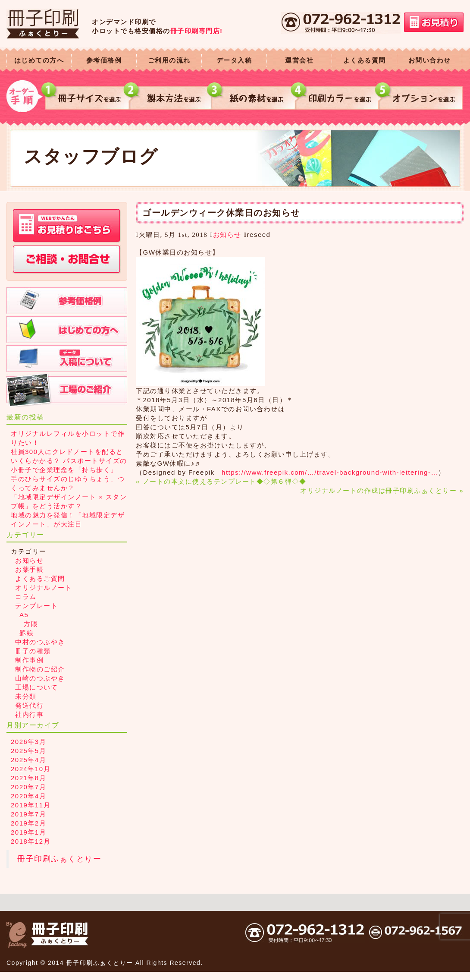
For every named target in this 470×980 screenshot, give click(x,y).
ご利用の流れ (169, 60)
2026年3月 (28, 742)
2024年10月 (31, 769)
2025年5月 (28, 751)
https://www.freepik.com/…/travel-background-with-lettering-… (330, 472)
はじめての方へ (39, 60)
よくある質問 (365, 60)
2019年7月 (28, 814)
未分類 (26, 696)
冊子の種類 (33, 651)
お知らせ (227, 235)
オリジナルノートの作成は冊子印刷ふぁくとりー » (382, 490)
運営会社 (299, 60)
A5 (24, 615)
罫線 (27, 633)
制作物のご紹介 (40, 669)
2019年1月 (28, 832)
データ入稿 (234, 60)
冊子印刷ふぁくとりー (59, 859)
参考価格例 (104, 60)
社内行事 (29, 714)
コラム (26, 597)
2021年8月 (28, 778)
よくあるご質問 (40, 578)
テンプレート (36, 606)
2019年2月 (28, 823)
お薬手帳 (29, 569)
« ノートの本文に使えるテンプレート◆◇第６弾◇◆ (221, 481)
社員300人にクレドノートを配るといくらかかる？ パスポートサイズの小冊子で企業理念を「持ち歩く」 (69, 461)
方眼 (31, 624)
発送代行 (29, 705)
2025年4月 (28, 760)
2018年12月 (31, 841)
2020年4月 (28, 796)
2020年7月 (28, 787)
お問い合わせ (430, 60)
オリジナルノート (44, 588)
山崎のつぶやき (40, 678)
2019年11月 (31, 805)
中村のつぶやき (40, 642)
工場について (36, 687)
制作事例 (29, 660)
